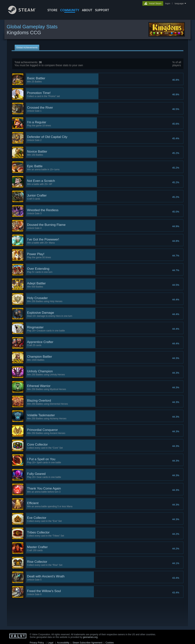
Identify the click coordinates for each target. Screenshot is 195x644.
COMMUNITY (70, 10)
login (168, 3)
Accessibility (63, 643)
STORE (52, 10)
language (179, 3)
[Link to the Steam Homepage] (25, 13)
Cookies (110, 643)
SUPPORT (102, 10)
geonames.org (90, 637)
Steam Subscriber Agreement (88, 643)
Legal (50, 643)
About (87, 10)
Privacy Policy (37, 643)
